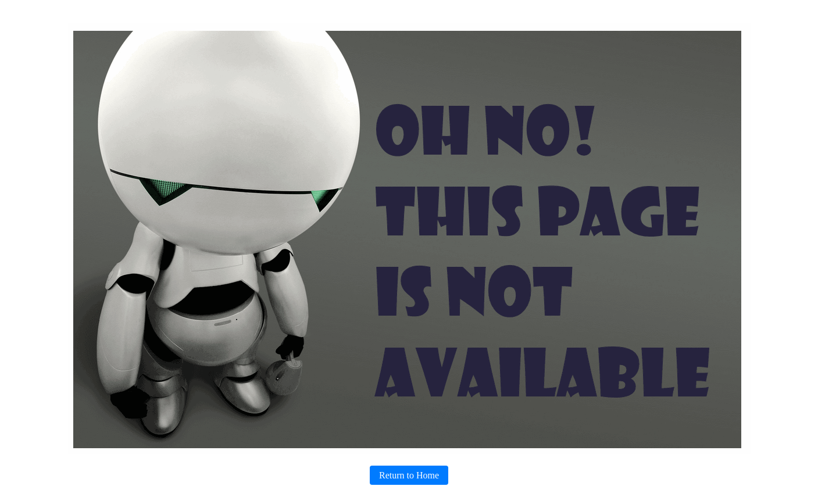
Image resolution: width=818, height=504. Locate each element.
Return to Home (409, 475)
